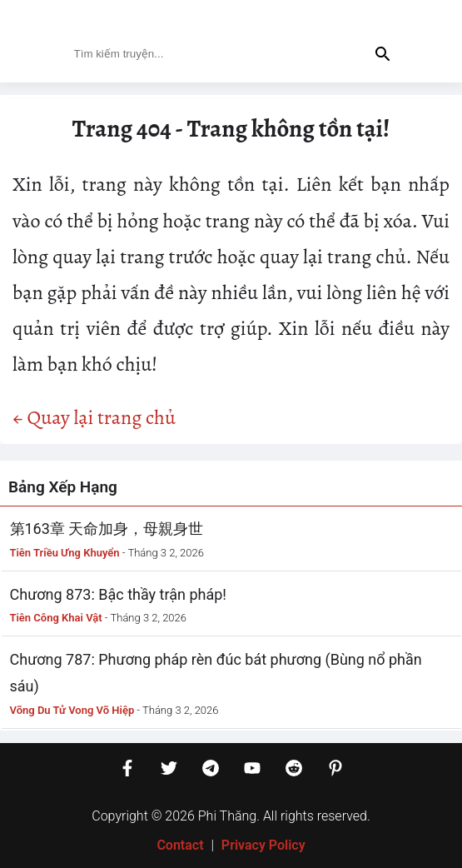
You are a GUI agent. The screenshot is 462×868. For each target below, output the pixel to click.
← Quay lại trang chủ (94, 417)
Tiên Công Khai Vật (56, 618)
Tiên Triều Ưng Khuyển (65, 553)
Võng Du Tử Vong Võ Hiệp (72, 710)
